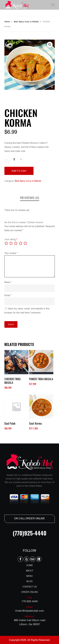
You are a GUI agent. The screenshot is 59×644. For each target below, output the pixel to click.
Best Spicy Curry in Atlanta (26, 22)
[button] (50, 45)
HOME (30, 565)
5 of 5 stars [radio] (25, 243)
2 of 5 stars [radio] (11, 243)
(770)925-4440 (30, 533)
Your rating (11, 239)
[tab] (30, 198)
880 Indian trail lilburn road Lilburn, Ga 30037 (30, 620)
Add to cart (19, 171)
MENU (29, 576)
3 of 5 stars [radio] (16, 243)
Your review (11, 253)
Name (8, 282)
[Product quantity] (14, 159)
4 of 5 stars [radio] (21, 243)
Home (7, 22)
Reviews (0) (30, 198)
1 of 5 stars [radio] (6, 243)
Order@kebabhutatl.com (30, 609)
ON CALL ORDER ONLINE (29, 519)
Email (8, 296)
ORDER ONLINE (30, 592)
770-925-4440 (30, 599)
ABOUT (30, 571)
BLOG (29, 582)
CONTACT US (30, 587)
